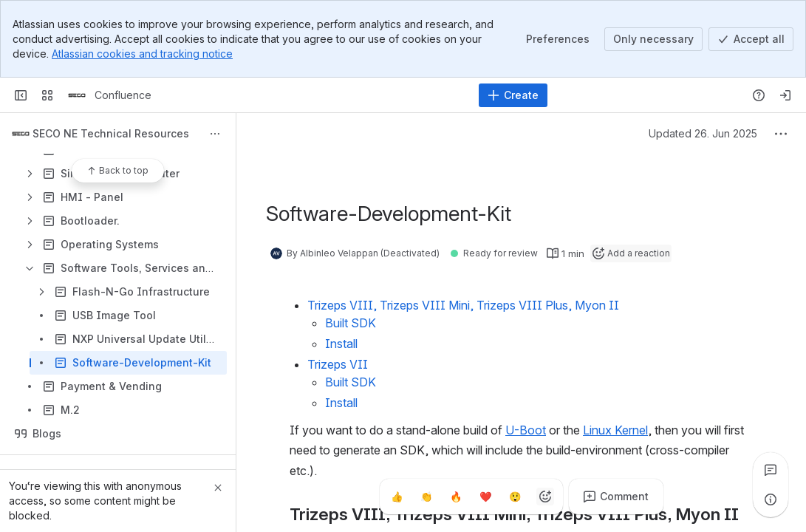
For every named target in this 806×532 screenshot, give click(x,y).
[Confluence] (77, 95)
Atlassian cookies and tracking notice (142, 54)
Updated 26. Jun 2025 (703, 133)
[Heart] (486, 497)
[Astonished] (516, 497)
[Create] (513, 95)
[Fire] (457, 497)
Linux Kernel (615, 430)
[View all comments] (771, 470)
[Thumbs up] (397, 497)
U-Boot (526, 430)
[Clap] (427, 497)
